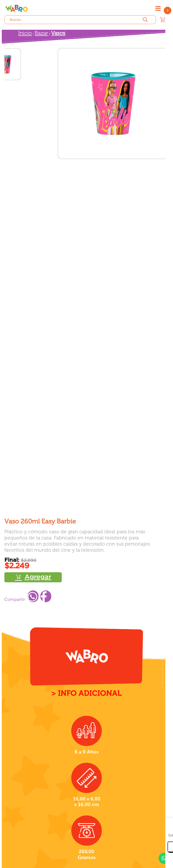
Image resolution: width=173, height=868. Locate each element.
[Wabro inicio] (16, 9)
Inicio (25, 33)
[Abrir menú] (158, 9)
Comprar (33, 577)
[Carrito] (162, 20)
